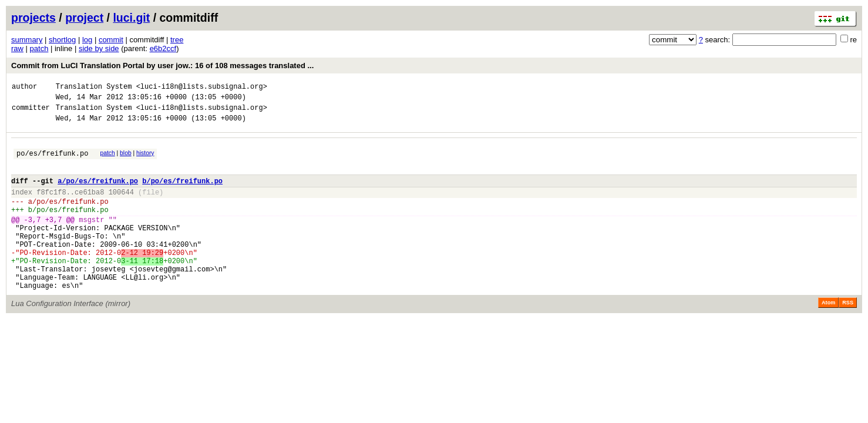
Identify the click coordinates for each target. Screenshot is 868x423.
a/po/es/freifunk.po (98, 193)
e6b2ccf (163, 48)
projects (33, 18)
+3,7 (54, 239)
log (87, 40)
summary (27, 40)
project (84, 18)
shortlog (62, 40)
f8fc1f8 (51, 206)
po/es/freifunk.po (52, 162)
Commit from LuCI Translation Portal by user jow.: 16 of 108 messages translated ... (162, 66)
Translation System (94, 88)
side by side (99, 48)
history (145, 160)
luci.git (131, 18)
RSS (848, 336)
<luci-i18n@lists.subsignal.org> (202, 88)
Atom (828, 336)
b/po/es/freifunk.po (182, 193)
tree (177, 40)
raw (17, 48)
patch (39, 48)
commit (111, 40)
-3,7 (33, 239)
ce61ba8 (89, 206)
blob (126, 160)
